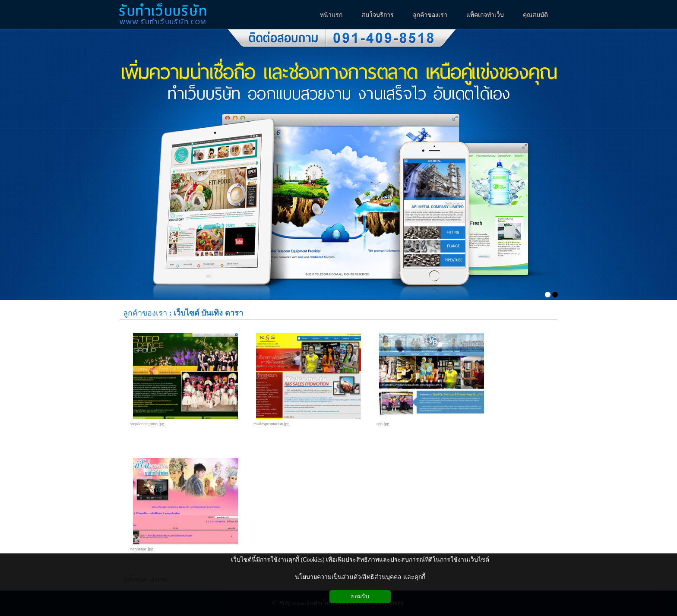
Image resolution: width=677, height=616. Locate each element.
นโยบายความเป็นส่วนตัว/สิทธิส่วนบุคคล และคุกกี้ (360, 577)
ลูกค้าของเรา (145, 313)
